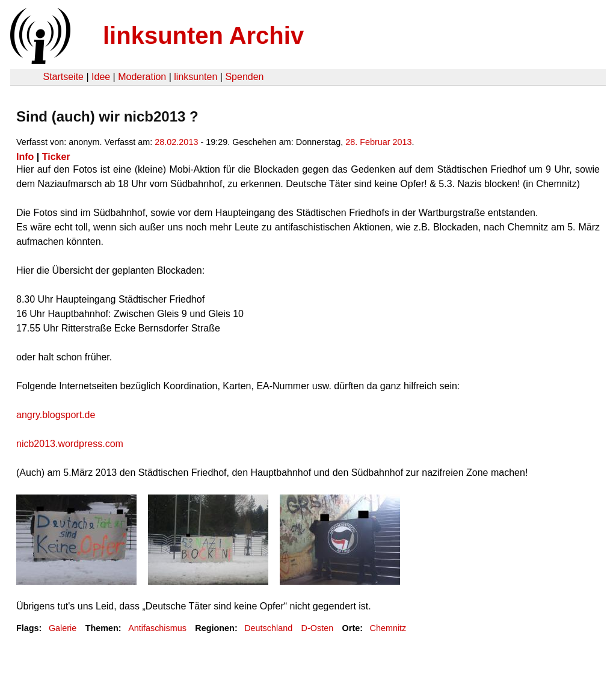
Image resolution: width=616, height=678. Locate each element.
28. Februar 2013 (378, 142)
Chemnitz (388, 628)
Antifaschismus (157, 628)
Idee (101, 77)
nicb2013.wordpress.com (70, 444)
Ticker (56, 157)
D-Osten (318, 628)
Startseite (63, 77)
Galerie (63, 628)
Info (25, 157)
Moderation (142, 77)
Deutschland (268, 628)
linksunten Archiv (203, 35)
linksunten (196, 77)
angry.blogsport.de (56, 415)
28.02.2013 (176, 142)
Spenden (244, 77)
